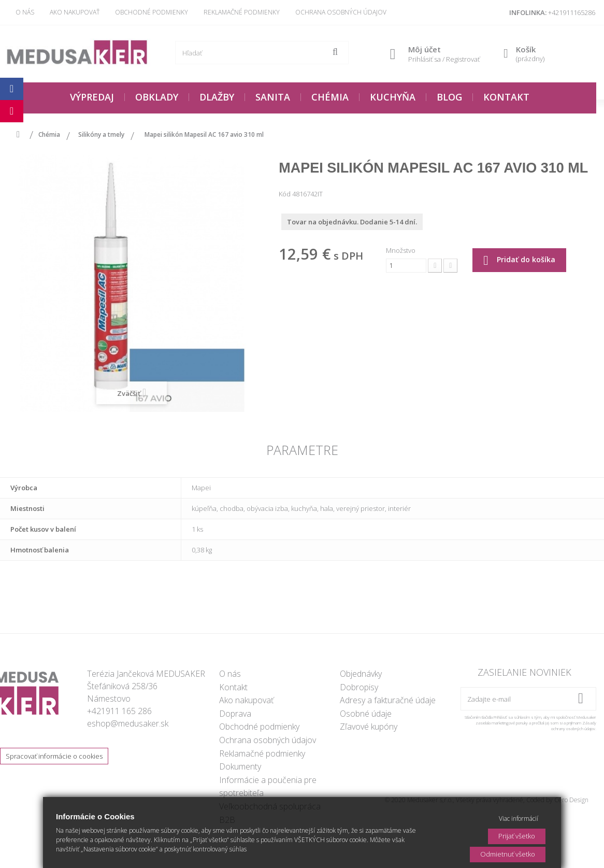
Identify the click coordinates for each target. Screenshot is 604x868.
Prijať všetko (517, 836)
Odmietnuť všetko (508, 854)
